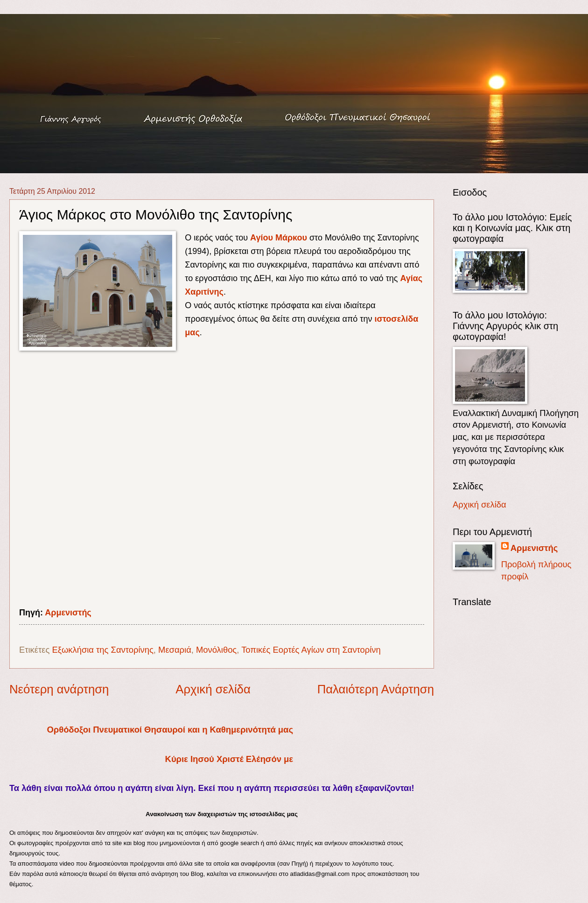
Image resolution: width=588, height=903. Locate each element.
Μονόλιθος (216, 650)
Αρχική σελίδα (213, 689)
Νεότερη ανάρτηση (59, 689)
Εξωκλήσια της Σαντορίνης (102, 650)
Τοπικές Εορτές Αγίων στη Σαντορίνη (311, 650)
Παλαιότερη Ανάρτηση (376, 689)
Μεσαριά (175, 650)
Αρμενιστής (68, 613)
